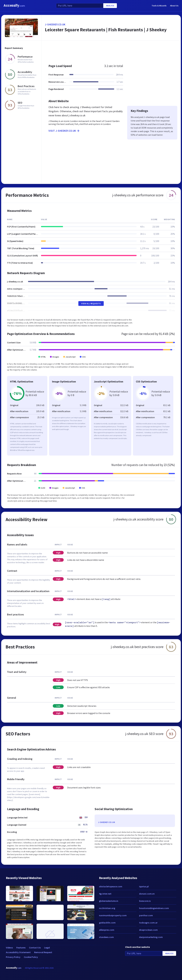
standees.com (106, 937)
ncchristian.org (107, 908)
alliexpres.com (107, 930)
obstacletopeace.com (111, 886)
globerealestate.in (109, 901)
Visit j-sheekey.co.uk (64, 131)
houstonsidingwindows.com (154, 908)
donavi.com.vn (147, 894)
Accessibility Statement (18, 952)
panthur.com (146, 915)
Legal (47, 948)
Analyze (110, 6)
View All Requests (91, 303)
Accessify (14, 6)
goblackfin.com (107, 923)
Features (21, 948)
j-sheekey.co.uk (55, 24)
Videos (9, 948)
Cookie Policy (31, 957)
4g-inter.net (105, 894)
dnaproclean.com (148, 930)
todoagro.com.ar (148, 923)
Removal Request (43, 952)
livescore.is (145, 901)
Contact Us (35, 948)
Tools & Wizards (159, 6)
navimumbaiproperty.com (113, 915)
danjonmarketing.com (151, 937)
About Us (174, 6)
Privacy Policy (13, 957)
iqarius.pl (144, 886)
